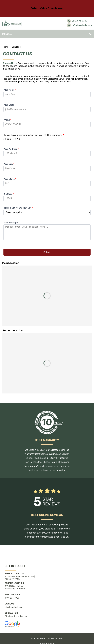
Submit (47, 255)
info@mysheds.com (14, 607)
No (17, 139)
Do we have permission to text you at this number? (34, 135)
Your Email (10, 105)
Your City (9, 164)
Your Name (10, 90)
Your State (10, 179)
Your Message (11, 223)
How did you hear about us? (18, 208)
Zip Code (9, 194)
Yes (7, 139)
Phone (7, 120)
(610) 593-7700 (12, 598)
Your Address (11, 149)
